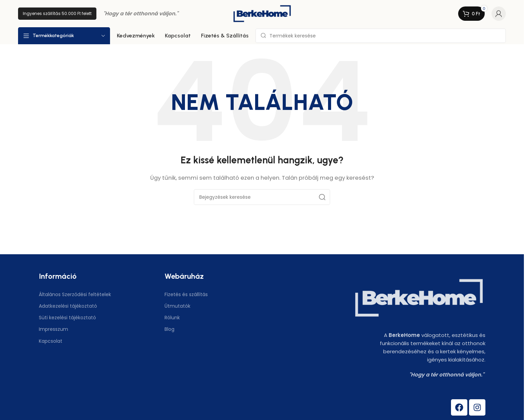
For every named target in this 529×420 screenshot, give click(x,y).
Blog (169, 329)
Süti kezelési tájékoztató (67, 318)
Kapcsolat (51, 341)
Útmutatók (177, 306)
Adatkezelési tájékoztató (68, 306)
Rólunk (172, 318)
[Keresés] (380, 36)
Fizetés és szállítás (186, 294)
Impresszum (53, 329)
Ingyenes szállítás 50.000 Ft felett (57, 13)
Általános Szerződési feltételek (75, 294)
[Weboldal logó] (262, 13)
